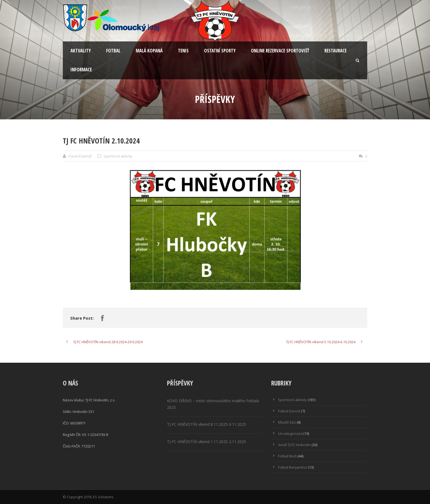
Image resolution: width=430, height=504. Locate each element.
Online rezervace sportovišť (280, 51)
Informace (81, 70)
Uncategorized (290, 433)
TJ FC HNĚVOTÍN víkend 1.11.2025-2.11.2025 (206, 442)
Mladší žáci (287, 422)
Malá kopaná (149, 51)
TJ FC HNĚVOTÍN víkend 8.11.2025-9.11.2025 (206, 424)
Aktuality (81, 51)
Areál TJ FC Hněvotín (294, 445)
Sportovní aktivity (118, 156)
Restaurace (336, 51)
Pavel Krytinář (80, 156)
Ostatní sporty (220, 51)
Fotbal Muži (287, 456)
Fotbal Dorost (289, 411)
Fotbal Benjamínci (293, 467)
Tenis (183, 51)
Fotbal (113, 51)
